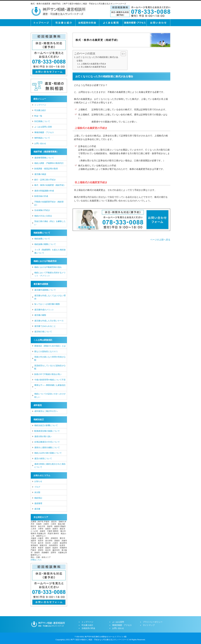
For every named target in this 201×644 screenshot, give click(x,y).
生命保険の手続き (42, 210)
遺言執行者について (43, 332)
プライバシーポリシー (153, 622)
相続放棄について (42, 239)
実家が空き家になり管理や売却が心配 (50, 358)
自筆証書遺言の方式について (47, 442)
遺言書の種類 (40, 315)
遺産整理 (38, 503)
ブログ (37, 487)
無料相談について (42, 138)
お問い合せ (158, 23)
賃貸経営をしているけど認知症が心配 (50, 367)
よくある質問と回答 (43, 127)
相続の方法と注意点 (43, 216)
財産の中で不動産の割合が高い (48, 374)
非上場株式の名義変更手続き (94, 67)
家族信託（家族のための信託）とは (50, 346)
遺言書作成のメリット (44, 310)
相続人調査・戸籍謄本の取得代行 (49, 163)
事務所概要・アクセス (135, 23)
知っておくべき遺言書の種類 (47, 304)
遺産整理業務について (44, 158)
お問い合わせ (40, 143)
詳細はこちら (36, 560)
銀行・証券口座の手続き (45, 180)
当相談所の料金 (87, 23)
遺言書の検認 (40, 174)
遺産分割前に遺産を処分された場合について (50, 465)
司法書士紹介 (64, 23)
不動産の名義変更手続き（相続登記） (49, 203)
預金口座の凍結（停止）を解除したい (50, 223)
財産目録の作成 (41, 196)
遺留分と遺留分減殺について (47, 447)
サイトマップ (149, 625)
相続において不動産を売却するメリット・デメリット (50, 274)
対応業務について (42, 121)
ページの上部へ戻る (160, 240)
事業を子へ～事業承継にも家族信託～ (50, 387)
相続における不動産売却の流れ (48, 267)
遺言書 (37, 509)
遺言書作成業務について (45, 290)
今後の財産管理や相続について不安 (50, 380)
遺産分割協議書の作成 (44, 191)
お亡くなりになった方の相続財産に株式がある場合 (97, 59)
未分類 (37, 492)
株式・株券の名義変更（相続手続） (50, 185)
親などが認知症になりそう (46, 351)
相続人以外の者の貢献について (48, 453)
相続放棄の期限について (45, 244)
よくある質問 (111, 23)
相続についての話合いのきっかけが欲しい (50, 395)
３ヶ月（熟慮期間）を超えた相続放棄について (50, 251)
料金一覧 (38, 116)
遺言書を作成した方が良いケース (49, 321)
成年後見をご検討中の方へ (46, 411)
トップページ (41, 23)
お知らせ (38, 481)
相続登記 (38, 498)
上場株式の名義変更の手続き (94, 64)
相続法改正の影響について (46, 425)
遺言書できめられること (45, 326)
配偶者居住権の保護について (47, 431)
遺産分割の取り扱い (43, 436)
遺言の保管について (43, 459)
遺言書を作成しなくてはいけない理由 (50, 297)
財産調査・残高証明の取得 (46, 169)
